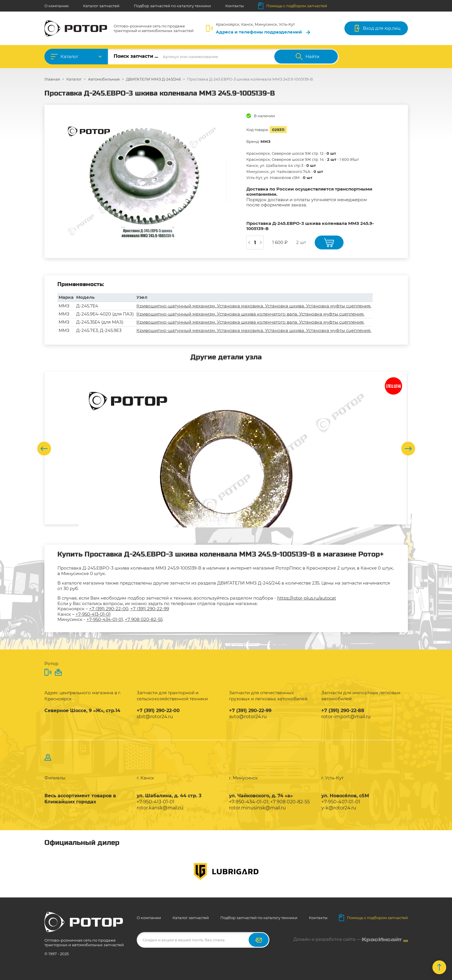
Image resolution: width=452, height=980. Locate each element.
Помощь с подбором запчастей (293, 6)
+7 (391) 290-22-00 (109, 609)
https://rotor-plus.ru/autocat (307, 598)
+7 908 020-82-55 (144, 619)
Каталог (70, 56)
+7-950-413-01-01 (93, 614)
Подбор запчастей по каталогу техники (172, 6)
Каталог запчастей (101, 6)
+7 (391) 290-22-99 (150, 609)
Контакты (235, 6)
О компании (57, 6)
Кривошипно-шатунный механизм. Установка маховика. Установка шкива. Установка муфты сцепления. (254, 306)
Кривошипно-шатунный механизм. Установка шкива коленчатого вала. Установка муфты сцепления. (250, 314)
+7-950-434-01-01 (105, 619)
